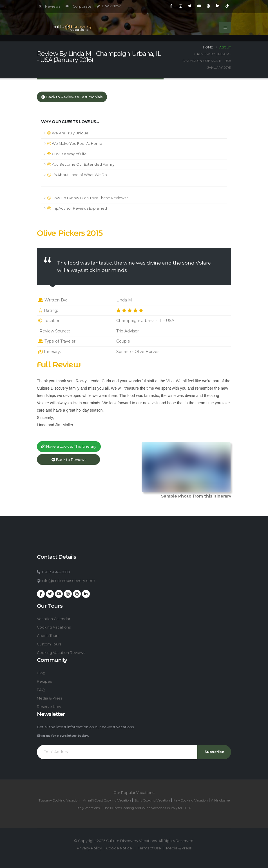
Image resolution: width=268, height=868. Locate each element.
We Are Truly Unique (68, 133)
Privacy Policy (89, 848)
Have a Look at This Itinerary (69, 446)
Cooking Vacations (54, 627)
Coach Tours (48, 636)
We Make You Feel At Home (75, 144)
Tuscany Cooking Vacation (59, 800)
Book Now (109, 6)
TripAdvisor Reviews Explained (77, 208)
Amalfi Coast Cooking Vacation (107, 800)
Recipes (44, 681)
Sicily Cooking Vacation (152, 800)
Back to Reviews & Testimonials (72, 97)
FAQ (41, 690)
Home (208, 47)
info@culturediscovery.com (68, 581)
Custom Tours (49, 644)
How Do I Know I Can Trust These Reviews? (88, 198)
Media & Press (50, 698)
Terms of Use (149, 848)
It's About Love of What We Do (77, 175)
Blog (41, 673)
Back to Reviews (68, 460)
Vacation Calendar (54, 619)
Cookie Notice (119, 848)
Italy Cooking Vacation (191, 800)
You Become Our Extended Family (81, 164)
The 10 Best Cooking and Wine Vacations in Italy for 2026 (147, 808)
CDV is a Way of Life (67, 154)
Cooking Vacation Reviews (61, 653)
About (225, 47)
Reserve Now (49, 707)
